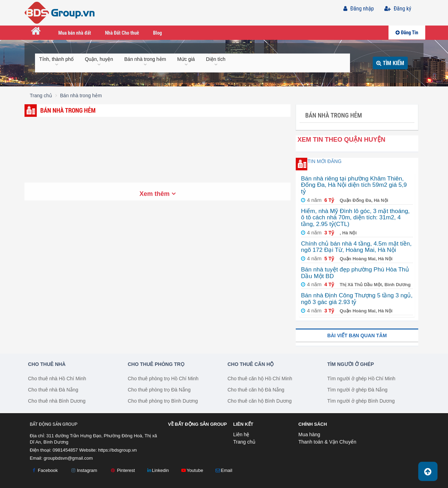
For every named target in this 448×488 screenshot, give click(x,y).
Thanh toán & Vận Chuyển (327, 442)
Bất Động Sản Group (54, 424)
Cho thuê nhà (47, 364)
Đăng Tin (407, 33)
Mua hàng (309, 434)
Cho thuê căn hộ (251, 364)
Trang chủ (244, 442)
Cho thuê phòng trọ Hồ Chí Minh (163, 379)
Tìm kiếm (390, 63)
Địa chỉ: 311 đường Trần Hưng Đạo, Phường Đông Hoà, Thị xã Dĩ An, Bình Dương (93, 439)
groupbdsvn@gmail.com (68, 458)
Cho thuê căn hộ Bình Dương (260, 401)
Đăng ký (398, 9)
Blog (157, 33)
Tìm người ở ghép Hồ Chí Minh (361, 379)
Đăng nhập (359, 9)
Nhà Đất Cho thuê (122, 33)
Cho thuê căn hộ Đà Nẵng (256, 390)
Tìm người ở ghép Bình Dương (361, 401)
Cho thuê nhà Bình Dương (57, 401)
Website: (108, 450)
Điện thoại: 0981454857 (54, 450)
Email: (61, 458)
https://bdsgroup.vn (117, 450)
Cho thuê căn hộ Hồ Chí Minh (260, 379)
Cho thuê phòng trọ (156, 364)
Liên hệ (241, 434)
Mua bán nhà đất (75, 33)
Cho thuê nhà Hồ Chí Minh (57, 379)
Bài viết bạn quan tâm (357, 335)
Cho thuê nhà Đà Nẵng (53, 390)
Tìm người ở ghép (351, 364)
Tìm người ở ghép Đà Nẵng (357, 390)
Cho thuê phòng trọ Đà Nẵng (159, 390)
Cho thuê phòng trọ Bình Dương (163, 401)
